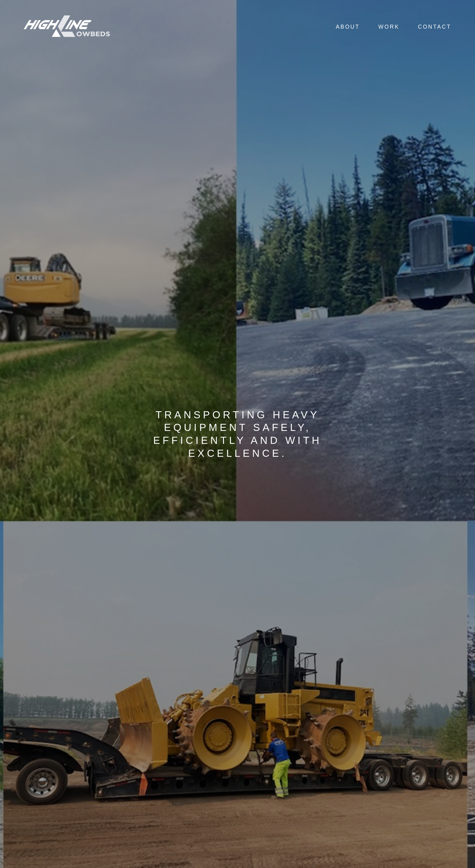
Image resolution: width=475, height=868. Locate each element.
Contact (434, 27)
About (348, 27)
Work (389, 27)
